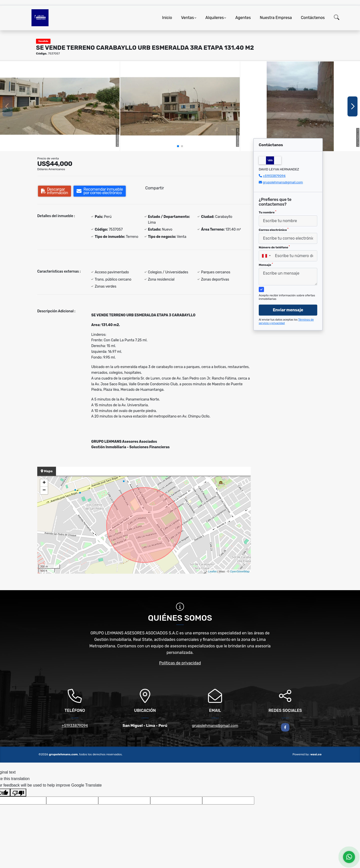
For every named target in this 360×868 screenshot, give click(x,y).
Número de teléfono (274, 247)
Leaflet (212, 571)
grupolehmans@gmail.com (283, 182)
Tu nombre (267, 212)
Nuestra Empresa (276, 18)
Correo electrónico (274, 230)
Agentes (243, 18)
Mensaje (266, 265)
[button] (178, 146)
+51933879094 (274, 176)
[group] (60, 106)
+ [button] (44, 483)
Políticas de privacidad (180, 663)
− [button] (44, 490)
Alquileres (215, 18)
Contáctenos (313, 18)
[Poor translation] (18, 793)
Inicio (167, 18)
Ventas (187, 18)
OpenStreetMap (240, 571)
